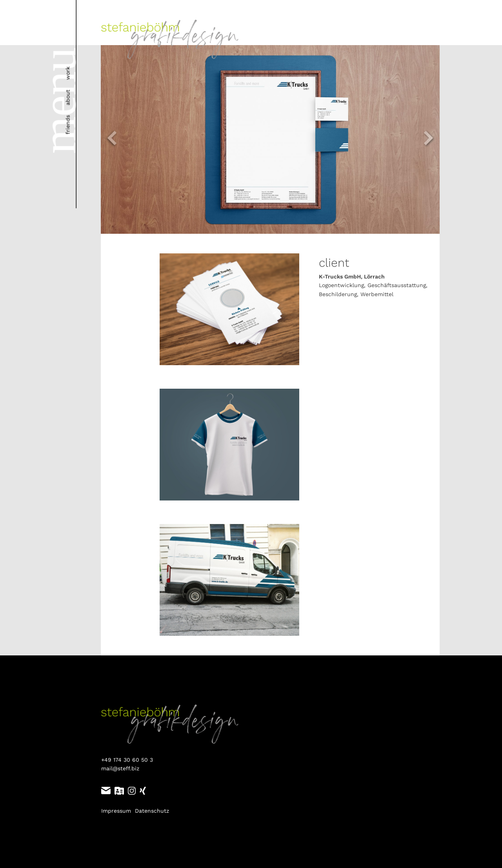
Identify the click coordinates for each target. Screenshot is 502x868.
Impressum (116, 811)
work (67, 73)
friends (67, 125)
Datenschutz (152, 811)
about (67, 98)
